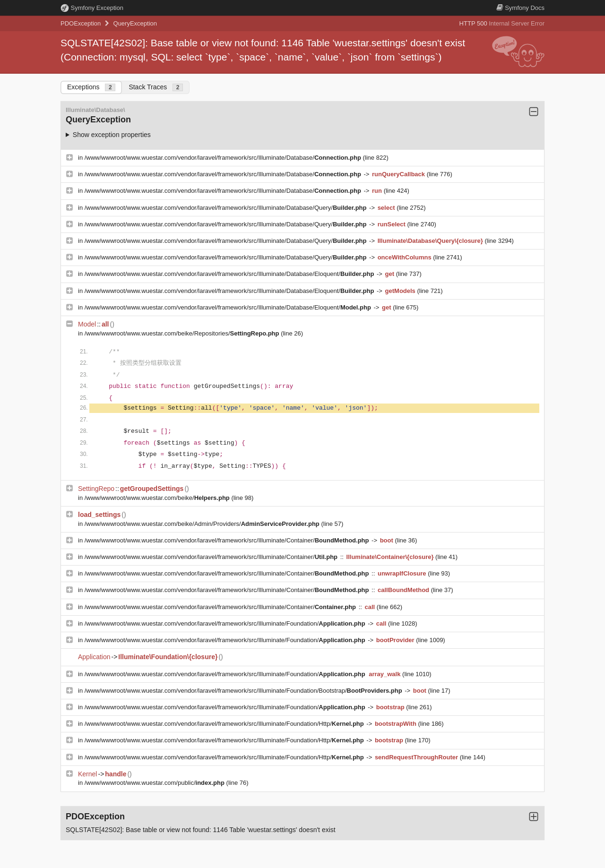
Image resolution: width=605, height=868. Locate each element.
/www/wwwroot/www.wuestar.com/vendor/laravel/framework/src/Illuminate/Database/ (224, 158)
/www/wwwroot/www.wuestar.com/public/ (156, 783)
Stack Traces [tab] (156, 87)
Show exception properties (112, 135)
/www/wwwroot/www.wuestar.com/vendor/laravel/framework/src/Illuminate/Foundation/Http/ (225, 724)
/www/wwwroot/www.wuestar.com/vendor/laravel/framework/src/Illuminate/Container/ (228, 540)
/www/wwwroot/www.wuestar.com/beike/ (158, 498)
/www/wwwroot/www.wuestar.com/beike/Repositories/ (183, 333)
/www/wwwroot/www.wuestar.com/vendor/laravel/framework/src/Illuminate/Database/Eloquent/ (230, 274)
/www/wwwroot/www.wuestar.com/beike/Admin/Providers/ (203, 524)
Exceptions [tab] (91, 87)
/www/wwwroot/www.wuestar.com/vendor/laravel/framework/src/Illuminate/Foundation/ (226, 623)
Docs (520, 8)
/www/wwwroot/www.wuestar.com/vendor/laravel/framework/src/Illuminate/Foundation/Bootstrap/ (244, 691)
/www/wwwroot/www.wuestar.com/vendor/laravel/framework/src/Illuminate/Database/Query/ (226, 208)
